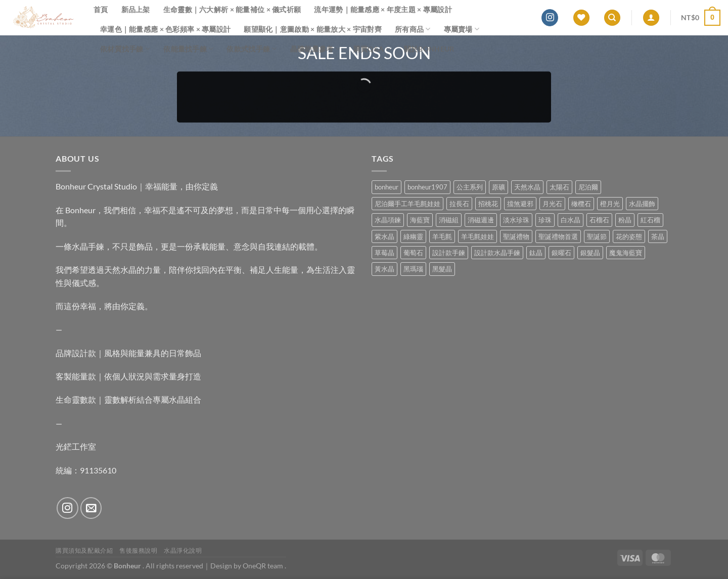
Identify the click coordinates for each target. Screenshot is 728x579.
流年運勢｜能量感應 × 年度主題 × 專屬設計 (383, 9)
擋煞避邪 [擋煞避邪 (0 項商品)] (520, 204)
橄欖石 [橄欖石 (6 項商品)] (581, 204)
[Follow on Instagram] (550, 18)
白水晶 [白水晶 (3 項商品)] (571, 220)
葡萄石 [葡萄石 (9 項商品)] (413, 253)
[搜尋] (612, 18)
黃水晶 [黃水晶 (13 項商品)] (384, 269)
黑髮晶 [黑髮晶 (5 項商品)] (442, 269)
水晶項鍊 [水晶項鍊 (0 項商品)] (388, 220)
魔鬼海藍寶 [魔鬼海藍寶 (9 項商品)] (626, 253)
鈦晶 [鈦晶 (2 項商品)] (536, 253)
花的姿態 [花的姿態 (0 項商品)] (629, 236)
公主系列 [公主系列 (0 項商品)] (470, 187)
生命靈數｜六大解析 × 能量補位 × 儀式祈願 (232, 9)
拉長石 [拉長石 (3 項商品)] (459, 204)
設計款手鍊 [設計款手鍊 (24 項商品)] (449, 253)
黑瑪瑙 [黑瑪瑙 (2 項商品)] (413, 269)
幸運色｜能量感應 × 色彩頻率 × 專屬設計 (165, 29)
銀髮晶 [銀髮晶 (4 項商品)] (590, 253)
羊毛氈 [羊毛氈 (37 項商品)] (442, 236)
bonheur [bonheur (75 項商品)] (386, 187)
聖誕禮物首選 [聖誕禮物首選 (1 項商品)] (558, 236)
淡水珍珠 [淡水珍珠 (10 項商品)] (516, 220)
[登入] (651, 18)
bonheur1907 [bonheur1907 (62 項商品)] (427, 187)
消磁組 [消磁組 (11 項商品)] (449, 220)
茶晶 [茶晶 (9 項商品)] (658, 236)
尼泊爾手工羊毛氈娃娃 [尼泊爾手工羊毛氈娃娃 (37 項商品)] (407, 204)
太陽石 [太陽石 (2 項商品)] (559, 187)
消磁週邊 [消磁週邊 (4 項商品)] (481, 220)
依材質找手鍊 (125, 49)
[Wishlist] (581, 18)
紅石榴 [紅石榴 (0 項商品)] (650, 220)
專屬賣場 (462, 29)
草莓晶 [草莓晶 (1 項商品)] (384, 253)
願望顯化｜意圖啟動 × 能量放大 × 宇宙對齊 (313, 29)
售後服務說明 (139, 550)
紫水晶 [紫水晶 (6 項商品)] (384, 236)
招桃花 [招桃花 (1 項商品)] (488, 204)
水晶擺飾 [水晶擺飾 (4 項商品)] (642, 204)
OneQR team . (264, 566)
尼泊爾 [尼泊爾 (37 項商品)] (588, 187)
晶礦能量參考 (315, 49)
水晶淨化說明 (183, 550)
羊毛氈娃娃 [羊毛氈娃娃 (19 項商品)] (477, 236)
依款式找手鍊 (252, 49)
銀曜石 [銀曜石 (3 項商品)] (561, 253)
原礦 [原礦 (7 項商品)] (498, 187)
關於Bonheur (429, 49)
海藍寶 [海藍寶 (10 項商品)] (420, 220)
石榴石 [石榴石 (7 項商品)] (599, 220)
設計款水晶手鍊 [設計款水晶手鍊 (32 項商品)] (497, 253)
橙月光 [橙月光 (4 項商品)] (610, 204)
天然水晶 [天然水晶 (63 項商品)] (527, 187)
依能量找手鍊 (188, 49)
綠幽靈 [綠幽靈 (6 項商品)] (413, 236)
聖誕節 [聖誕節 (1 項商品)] (597, 236)
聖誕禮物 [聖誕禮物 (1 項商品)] (516, 236)
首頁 (101, 9)
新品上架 (136, 9)
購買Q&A (372, 49)
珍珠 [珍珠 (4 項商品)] (545, 220)
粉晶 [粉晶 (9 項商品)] (625, 220)
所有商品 (413, 29)
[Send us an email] (91, 508)
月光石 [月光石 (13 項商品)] (552, 204)
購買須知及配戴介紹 (84, 550)
